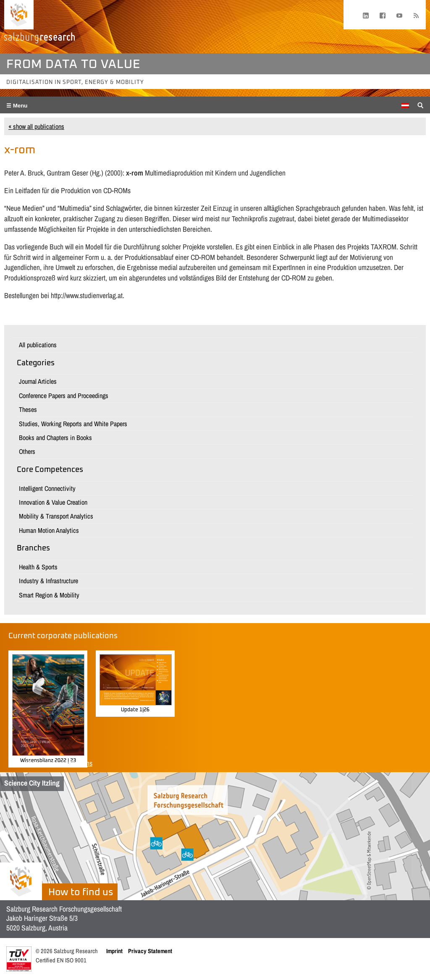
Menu (20, 106)
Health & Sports (38, 567)
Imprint (114, 951)
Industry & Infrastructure (49, 581)
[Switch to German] (405, 105)
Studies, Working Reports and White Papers (73, 424)
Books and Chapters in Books (55, 438)
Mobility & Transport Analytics (56, 516)
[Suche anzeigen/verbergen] (421, 105)
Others (27, 451)
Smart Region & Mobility (49, 595)
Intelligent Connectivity (47, 488)
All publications (38, 345)
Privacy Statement (150, 951)
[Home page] (19, 15)
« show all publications (36, 126)
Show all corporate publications (50, 763)
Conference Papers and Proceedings (64, 396)
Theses (28, 409)
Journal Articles (38, 381)
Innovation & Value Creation (53, 502)
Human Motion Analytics (49, 530)
